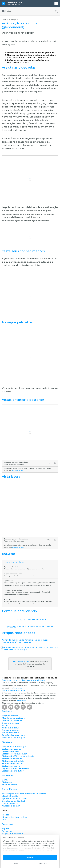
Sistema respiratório (13, 761)
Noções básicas (10, 716)
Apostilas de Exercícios (14, 799)
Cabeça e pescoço (12, 730)
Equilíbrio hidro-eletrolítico (17, 768)
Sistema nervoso (11, 751)
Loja (4, 820)
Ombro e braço (9, 20)
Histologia (7, 775)
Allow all (30, 857)
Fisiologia (7, 742)
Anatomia (7, 711)
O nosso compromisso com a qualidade (23, 680)
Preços (6, 815)
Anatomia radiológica (13, 738)
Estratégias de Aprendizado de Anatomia (24, 794)
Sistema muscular (12, 749)
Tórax (5, 725)
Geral (5, 780)
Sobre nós (7, 824)
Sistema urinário (11, 766)
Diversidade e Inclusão (14, 690)
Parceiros (7, 831)
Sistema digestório (12, 764)
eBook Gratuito (10, 796)
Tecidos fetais (9, 785)
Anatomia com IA (11, 806)
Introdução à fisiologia (14, 747)
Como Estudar (10, 789)
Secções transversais (13, 735)
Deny (16, 863)
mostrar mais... (18, 471)
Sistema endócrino (12, 759)
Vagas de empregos (13, 834)
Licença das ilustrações (14, 817)
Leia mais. (18, 688)
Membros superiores (13, 718)
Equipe (6, 829)
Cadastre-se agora (21, 661)
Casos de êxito (10, 803)
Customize (44, 863)
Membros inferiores (13, 721)
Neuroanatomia (10, 733)
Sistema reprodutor (13, 771)
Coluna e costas (11, 723)
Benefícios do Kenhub (14, 801)
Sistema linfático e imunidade (18, 756)
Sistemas (7, 782)
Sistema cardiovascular (14, 754)
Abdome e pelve (11, 728)
